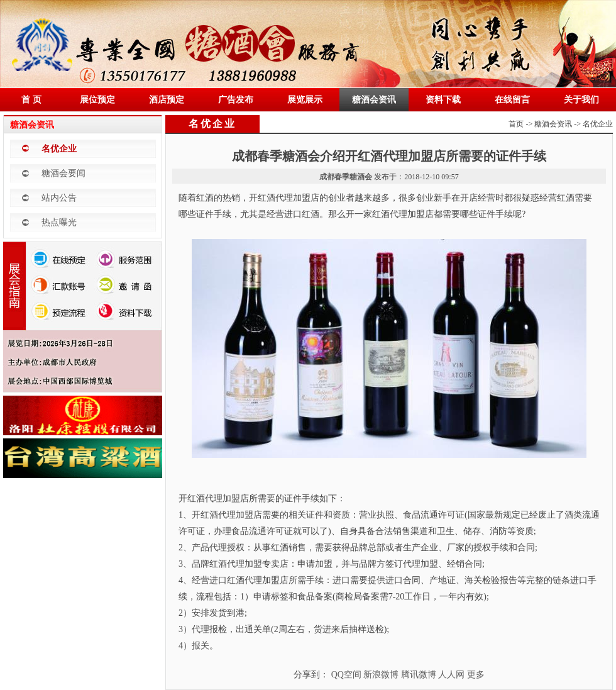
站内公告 (59, 198)
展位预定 (97, 100)
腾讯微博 (419, 675)
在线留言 (512, 100)
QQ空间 (346, 675)
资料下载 (443, 100)
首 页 (31, 100)
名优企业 (59, 149)
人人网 (451, 675)
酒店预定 (167, 100)
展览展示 (305, 100)
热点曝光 (59, 222)
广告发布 (236, 100)
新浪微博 (381, 675)
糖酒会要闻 (63, 173)
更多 (476, 675)
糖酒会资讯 (374, 100)
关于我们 (581, 100)
